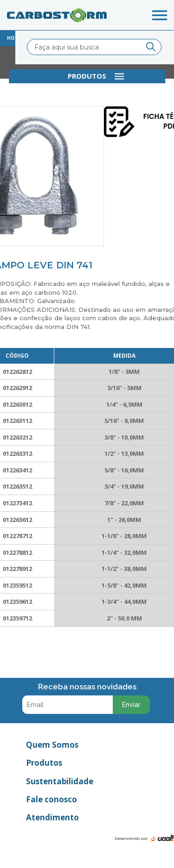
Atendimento (52, 817)
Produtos (44, 763)
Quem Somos (52, 745)
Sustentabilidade (60, 781)
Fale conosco (52, 799)
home (14, 38)
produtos (87, 76)
